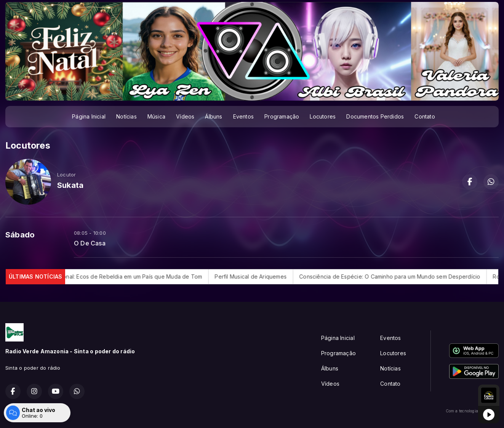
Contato (425, 116)
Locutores (323, 116)
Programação (282, 116)
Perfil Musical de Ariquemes (260, 277)
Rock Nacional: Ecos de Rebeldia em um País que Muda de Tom (128, 277)
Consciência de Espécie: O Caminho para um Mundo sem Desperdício (399, 277)
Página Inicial (89, 116)
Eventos (243, 116)
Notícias (126, 116)
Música (156, 116)
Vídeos (185, 116)
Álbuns (214, 116)
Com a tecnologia (472, 411)
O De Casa (90, 243)
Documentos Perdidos (375, 116)
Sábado (20, 235)
